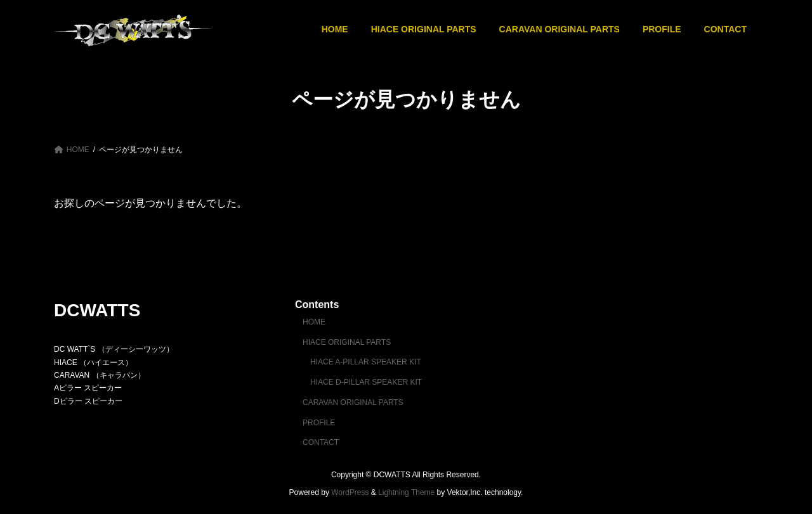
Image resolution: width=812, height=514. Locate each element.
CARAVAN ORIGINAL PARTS (353, 402)
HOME (314, 322)
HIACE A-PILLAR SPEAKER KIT (366, 362)
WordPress (350, 492)
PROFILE (319, 422)
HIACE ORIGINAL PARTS (347, 342)
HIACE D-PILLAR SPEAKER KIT (366, 382)
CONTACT (321, 442)
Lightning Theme (406, 492)
